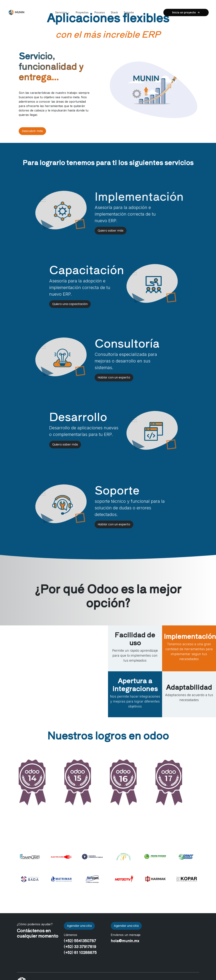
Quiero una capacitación (70, 304)
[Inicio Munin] (17, 12)
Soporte (129, 12)
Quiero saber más (111, 231)
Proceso (100, 12)
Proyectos (82, 12)
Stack (114, 12)
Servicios (63, 12)
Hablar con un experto (114, 377)
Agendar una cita (79, 926)
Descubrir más (32, 131)
